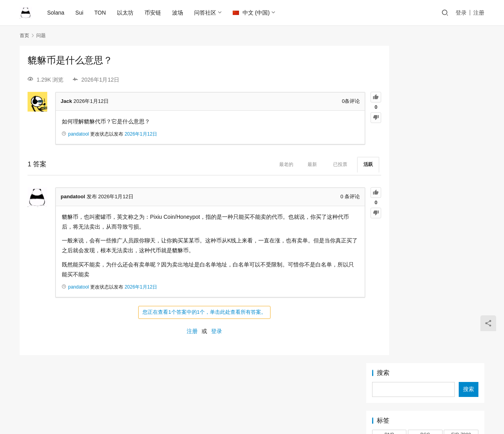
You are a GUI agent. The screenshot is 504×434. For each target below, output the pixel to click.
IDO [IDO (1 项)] (389, 129)
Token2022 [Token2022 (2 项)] (389, 177)
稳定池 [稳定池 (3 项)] (461, 212)
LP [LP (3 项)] (425, 142)
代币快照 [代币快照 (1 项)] (425, 189)
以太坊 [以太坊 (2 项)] (389, 201)
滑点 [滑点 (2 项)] (389, 212)
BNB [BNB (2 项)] (389, 117)
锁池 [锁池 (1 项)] (425, 225)
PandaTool (321, 408)
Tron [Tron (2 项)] (389, 189)
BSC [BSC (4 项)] (425, 117)
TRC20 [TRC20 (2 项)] (461, 177)
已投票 (309, 164)
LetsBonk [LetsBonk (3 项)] (461, 129)
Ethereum (208, 396)
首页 (24, 35)
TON (101, 13)
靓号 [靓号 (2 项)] (461, 225)
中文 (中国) (252, 13)
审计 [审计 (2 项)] (425, 201)
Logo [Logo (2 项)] (389, 142)
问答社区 (206, 13)
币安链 (153, 13)
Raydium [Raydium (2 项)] (389, 165)
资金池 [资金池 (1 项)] (389, 225)
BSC (264, 396)
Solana (56, 13)
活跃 (337, 164)
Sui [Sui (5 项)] (461, 165)
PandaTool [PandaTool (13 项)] (389, 153)
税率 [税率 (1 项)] (425, 212)
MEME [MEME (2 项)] (461, 142)
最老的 (256, 164)
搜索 (383, 56)
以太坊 (126, 13)
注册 (479, 13)
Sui (80, 13)
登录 (461, 13)
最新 (282, 164)
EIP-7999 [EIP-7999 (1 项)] (461, 117)
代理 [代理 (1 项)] (461, 189)
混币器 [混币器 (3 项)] (461, 201)
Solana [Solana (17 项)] (425, 165)
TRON (307, 396)
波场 (178, 13)
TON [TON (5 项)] (425, 177)
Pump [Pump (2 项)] (425, 153)
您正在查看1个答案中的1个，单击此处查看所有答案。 (189, 312)
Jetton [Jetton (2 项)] (425, 129)
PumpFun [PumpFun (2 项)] (461, 153)
